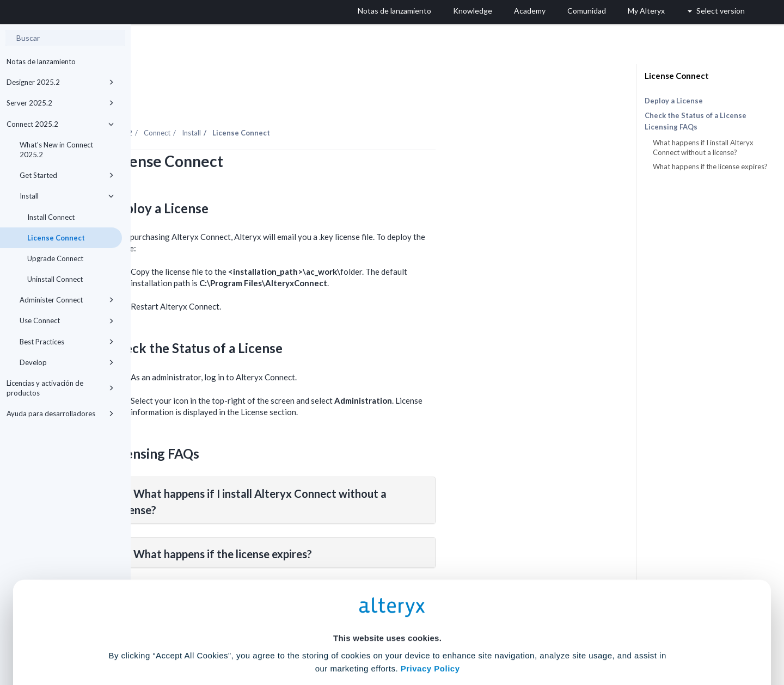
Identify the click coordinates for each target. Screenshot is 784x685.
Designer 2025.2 (60, 82)
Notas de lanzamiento (41, 61)
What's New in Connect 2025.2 (56, 150)
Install (67, 196)
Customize (475, 637)
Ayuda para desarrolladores (60, 414)
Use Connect (67, 320)
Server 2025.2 (60, 103)
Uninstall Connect (55, 279)
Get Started (67, 175)
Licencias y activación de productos (60, 388)
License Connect (56, 238)
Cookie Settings (387, 605)
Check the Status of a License (696, 115)
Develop (67, 362)
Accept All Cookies (310, 637)
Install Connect (51, 217)
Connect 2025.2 (60, 124)
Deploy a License (674, 101)
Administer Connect (67, 300)
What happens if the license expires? (710, 166)
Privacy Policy (430, 575)
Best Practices (67, 342)
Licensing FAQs (671, 127)
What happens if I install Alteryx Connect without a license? (703, 147)
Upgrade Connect (55, 258)
